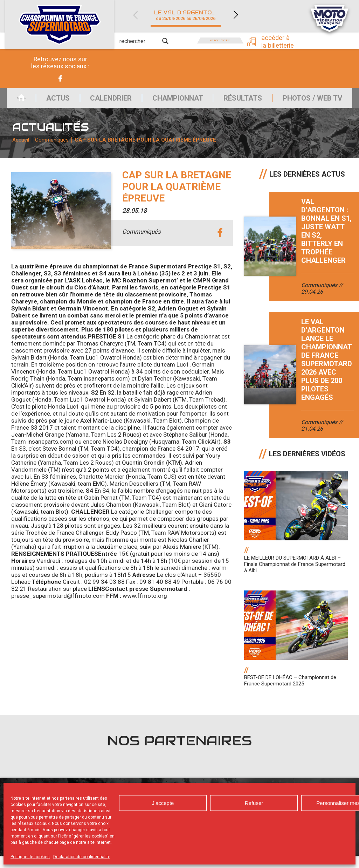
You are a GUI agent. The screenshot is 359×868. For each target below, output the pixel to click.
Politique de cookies (30, 857)
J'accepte (163, 803)
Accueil (12, 101)
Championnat (175, 101)
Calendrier (105, 101)
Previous (135, 15)
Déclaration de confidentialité (82, 857)
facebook (220, 245)
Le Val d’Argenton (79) (190, 15)
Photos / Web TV (317, 101)
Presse (220, 40)
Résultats (244, 101)
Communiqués (55, 149)
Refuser (254, 803)
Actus (48, 101)
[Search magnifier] (165, 41)
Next (236, 15)
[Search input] (140, 41)
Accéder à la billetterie (281, 41)
